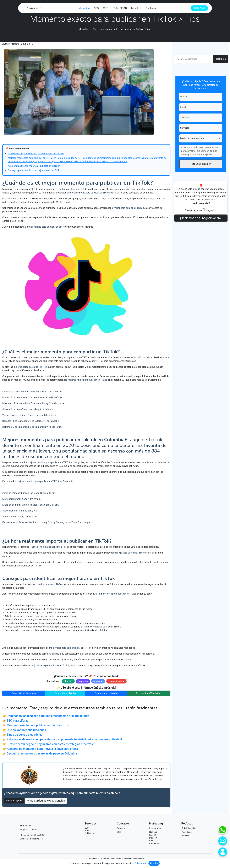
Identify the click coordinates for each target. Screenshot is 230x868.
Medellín (153, 838)
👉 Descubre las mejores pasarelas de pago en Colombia (40, 753)
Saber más (140, 863)
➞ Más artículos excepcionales (46, 801)
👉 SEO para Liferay (15, 721)
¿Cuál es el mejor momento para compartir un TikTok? (36, 154)
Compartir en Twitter (65, 693)
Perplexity (83, 681)
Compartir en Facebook (24, 693)
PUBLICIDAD (120, 8)
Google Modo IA (117, 681)
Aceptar (154, 863)
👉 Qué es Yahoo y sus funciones (24, 730)
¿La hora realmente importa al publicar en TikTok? (34, 166)
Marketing (84, 8)
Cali (151, 841)
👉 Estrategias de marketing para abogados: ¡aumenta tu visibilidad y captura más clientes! (62, 739)
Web (87, 831)
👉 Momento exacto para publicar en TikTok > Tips (35, 725)
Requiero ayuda (14, 801)
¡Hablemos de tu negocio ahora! (201, 218)
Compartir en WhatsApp (149, 693)
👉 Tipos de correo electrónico (22, 735)
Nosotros (136, 8)
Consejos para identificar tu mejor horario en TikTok (35, 170)
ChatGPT (68, 681)
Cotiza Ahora (199, 8)
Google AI (98, 681)
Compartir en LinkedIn (106, 693)
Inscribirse (220, 59)
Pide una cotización (201, 164)
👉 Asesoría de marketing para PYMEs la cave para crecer (40, 749)
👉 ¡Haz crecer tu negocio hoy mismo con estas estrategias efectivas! (48, 744)
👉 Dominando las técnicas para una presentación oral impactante (46, 716)
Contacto (151, 8)
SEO (96, 8)
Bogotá (153, 835)
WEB (106, 8)
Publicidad (90, 833)
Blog (95, 29)
